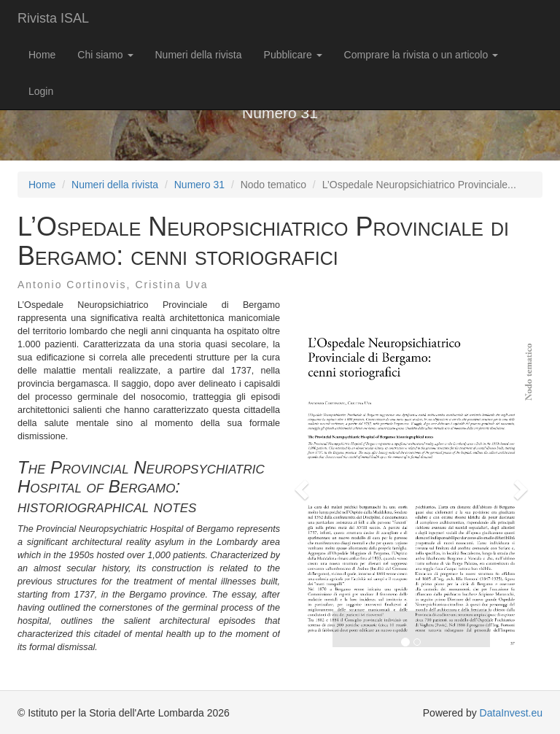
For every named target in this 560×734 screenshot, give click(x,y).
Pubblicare (293, 55)
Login (41, 91)
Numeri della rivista (199, 55)
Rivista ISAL (53, 18)
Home (42, 55)
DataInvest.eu (511, 713)
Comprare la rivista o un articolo (421, 55)
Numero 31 (199, 185)
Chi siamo (105, 55)
